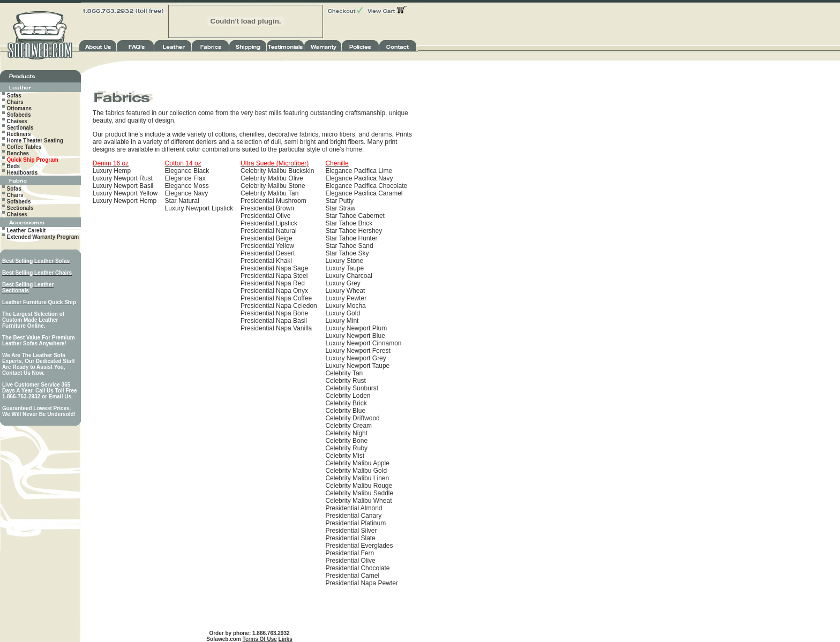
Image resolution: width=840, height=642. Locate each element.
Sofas (14, 96)
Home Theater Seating (35, 141)
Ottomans (20, 108)
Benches (18, 153)
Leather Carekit (27, 231)
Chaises (17, 121)
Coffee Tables (24, 147)
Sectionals (20, 128)
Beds (13, 166)
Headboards (22, 173)
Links (286, 639)
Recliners (19, 134)
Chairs (15, 102)
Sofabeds (19, 115)
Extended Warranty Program (43, 237)
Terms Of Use (260, 639)
